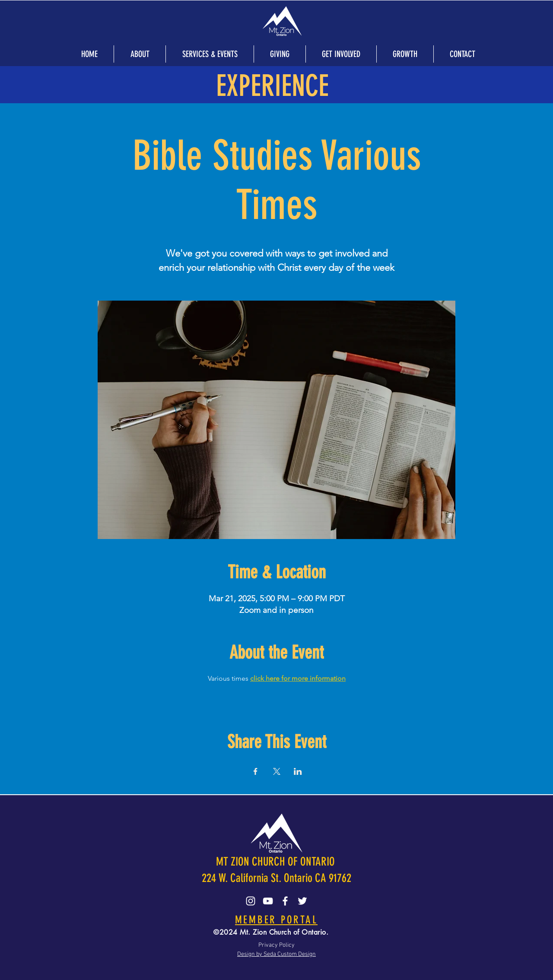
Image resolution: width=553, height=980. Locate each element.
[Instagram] (251, 901)
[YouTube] (268, 901)
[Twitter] (302, 901)
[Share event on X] (277, 771)
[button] (140, 54)
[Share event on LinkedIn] (298, 771)
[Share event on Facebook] (256, 771)
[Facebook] (285, 901)
